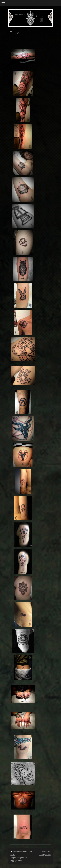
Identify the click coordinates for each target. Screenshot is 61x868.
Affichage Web (45, 855)
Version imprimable (19, 852)
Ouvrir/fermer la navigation (30, 3)
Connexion (46, 852)
